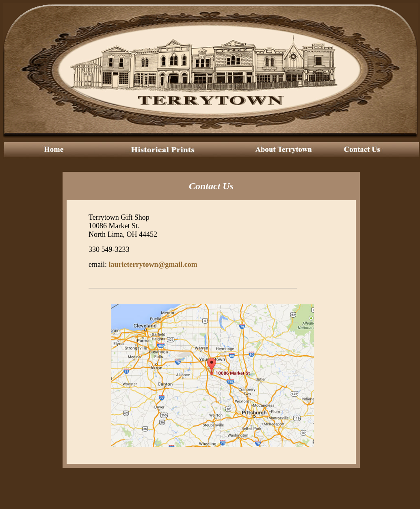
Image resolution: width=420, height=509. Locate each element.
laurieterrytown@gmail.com (153, 264)
